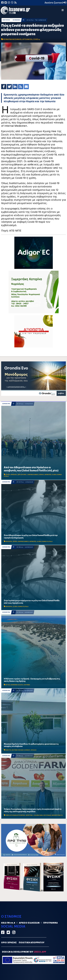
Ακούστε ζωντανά (55, 3)
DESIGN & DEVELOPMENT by (24, 952)
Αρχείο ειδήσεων (29, 923)
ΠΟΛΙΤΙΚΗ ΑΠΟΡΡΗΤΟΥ (32, 943)
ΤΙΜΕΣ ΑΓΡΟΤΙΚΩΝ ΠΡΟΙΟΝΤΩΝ (15, 815)
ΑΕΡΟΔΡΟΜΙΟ (22, 475)
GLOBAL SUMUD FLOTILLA (45, 541)
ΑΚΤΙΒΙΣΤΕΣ (48, 475)
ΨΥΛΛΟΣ (34, 750)
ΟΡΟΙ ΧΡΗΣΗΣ (9, 943)
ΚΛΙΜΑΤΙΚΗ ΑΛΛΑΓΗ (17, 685)
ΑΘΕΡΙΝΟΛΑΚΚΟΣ (33, 475)
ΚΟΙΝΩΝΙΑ (16, 20)
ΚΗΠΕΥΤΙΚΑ (29, 815)
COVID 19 (37, 39)
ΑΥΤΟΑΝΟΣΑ (27, 39)
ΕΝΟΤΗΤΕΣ (6, 20)
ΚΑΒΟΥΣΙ (8, 750)
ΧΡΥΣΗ (8, 685)
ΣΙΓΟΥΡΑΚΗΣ (47, 815)
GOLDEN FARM (38, 815)
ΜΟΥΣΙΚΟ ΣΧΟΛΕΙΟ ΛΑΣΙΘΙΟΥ (21, 750)
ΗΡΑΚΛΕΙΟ (14, 475)
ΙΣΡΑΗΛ (41, 475)
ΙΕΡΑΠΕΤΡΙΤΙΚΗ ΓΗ (57, 815)
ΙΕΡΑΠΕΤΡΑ (6, 404)
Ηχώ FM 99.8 (8, 923)
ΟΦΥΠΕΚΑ (27, 685)
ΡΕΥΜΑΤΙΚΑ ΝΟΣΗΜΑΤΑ (12, 39)
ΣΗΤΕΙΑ (8, 475)
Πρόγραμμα (51, 923)
